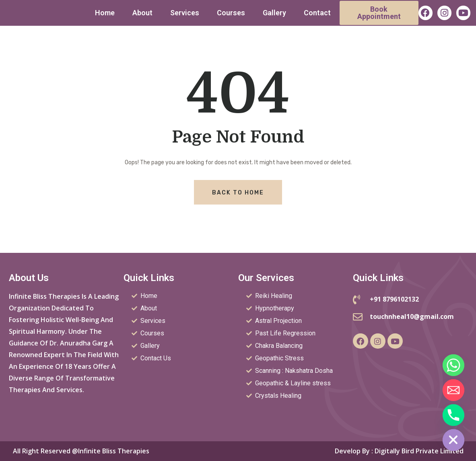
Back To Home (238, 193)
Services (185, 13)
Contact (317, 13)
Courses (231, 13)
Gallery (274, 13)
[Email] (453, 390)
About (142, 13)
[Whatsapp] (453, 365)
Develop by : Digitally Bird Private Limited (399, 451)
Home (105, 13)
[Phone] (453, 415)
